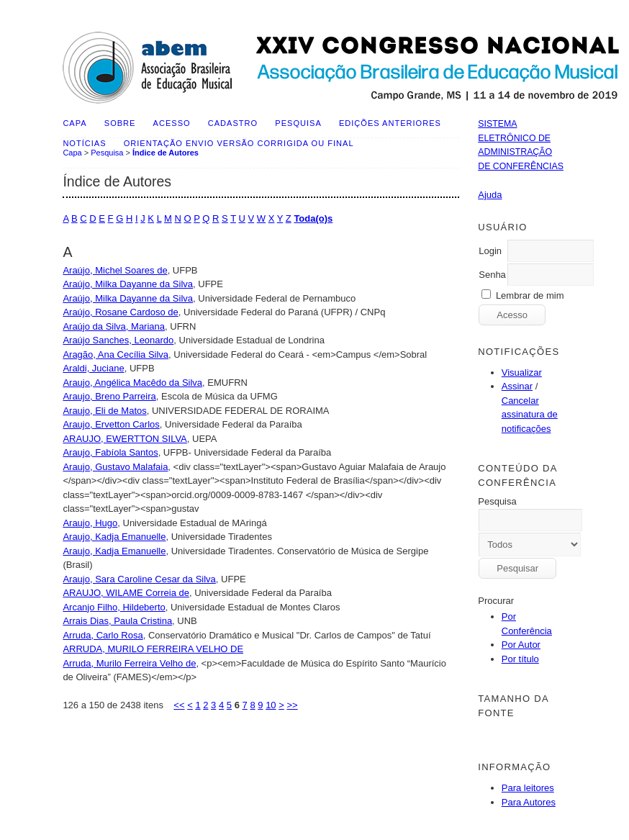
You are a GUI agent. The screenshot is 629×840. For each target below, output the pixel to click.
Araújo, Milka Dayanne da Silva (128, 284)
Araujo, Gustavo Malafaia (115, 467)
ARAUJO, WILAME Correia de (126, 593)
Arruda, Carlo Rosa (103, 635)
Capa (74, 123)
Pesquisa (298, 123)
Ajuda (490, 195)
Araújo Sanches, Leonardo (118, 340)
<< (179, 705)
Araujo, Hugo (90, 523)
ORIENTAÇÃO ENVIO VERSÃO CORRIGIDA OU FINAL (239, 143)
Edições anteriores (390, 123)
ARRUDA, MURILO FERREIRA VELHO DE (153, 649)
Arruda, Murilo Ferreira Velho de (129, 663)
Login (490, 251)
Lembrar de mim (530, 295)
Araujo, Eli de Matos (104, 411)
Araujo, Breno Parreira (109, 396)
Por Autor (521, 645)
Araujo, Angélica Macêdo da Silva (132, 383)
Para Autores (529, 802)
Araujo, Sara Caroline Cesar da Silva (139, 579)
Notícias (84, 143)
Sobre (120, 123)
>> (292, 705)
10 (271, 705)
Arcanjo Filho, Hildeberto (114, 607)
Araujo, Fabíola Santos (110, 452)
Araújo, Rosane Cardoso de (120, 312)
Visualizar (522, 372)
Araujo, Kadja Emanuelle (114, 537)
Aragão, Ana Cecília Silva (116, 354)
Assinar (517, 386)
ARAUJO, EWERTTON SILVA (125, 439)
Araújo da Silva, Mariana (114, 326)
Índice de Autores (166, 153)
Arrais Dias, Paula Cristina (117, 621)
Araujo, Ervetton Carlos (111, 424)
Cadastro (233, 123)
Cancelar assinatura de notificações (530, 415)
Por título (520, 659)
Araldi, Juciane (93, 368)
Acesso (172, 123)
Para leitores (528, 788)
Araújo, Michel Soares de (115, 270)
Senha (492, 275)
